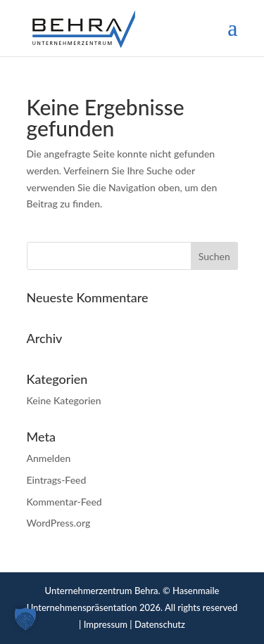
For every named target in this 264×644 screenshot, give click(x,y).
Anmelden (49, 458)
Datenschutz (160, 624)
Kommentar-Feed (64, 502)
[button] (25, 619)
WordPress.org (59, 523)
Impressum (106, 624)
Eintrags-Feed (57, 480)
